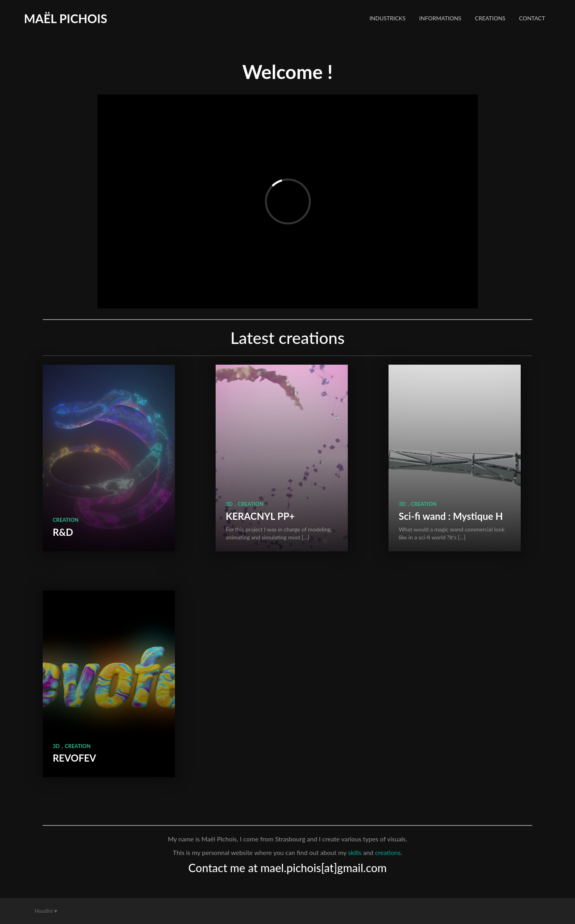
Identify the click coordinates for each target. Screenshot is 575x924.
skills (355, 852)
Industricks (387, 18)
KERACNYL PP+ (260, 516)
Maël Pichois (65, 18)
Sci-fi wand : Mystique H (451, 516)
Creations (490, 18)
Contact (532, 18)
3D (229, 504)
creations (388, 852)
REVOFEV (74, 758)
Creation (66, 520)
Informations (440, 18)
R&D (63, 532)
